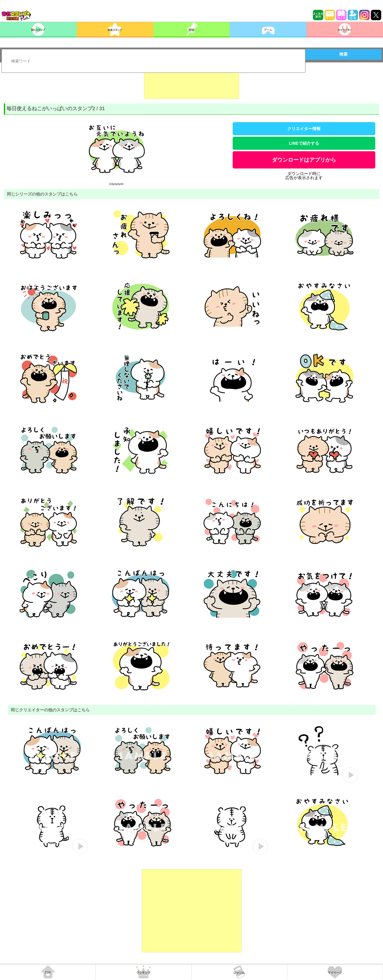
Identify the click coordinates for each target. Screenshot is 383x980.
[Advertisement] (192, 84)
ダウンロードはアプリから (304, 160)
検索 (343, 54)
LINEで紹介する (304, 143)
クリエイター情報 (304, 129)
